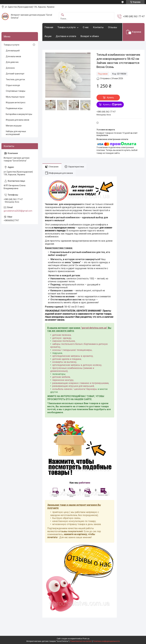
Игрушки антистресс (16, 102)
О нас (86, 27)
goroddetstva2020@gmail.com (18, 211)
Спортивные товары (16, 91)
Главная (49, 27)
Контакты (98, 27)
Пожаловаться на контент (81, 641)
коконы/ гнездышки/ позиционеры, (72, 350)
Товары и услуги (67, 27)
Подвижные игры (14, 108)
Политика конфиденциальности (106, 641)
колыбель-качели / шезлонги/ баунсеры (75, 389)
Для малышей (13, 51)
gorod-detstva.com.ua (94, 328)
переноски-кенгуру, (63, 380)
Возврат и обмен (90, 36)
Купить (110, 98)
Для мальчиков (13, 56)
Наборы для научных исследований (16, 133)
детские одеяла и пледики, (67, 359)
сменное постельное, (64, 341)
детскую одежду (62, 338)
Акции (48, 36)
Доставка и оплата (66, 36)
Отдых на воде (13, 85)
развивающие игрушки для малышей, (73, 386)
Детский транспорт (15, 74)
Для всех (10, 68)
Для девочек (12, 62)
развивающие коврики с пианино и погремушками (80, 383)
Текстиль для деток (15, 79)
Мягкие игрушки (14, 126)
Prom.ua (86, 639)
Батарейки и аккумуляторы (19, 114)
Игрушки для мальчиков (18, 120)
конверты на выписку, (65, 362)
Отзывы (113, 27)
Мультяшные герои (15, 97)
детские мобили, (61, 377)
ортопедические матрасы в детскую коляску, (77, 365)
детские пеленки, (62, 335)
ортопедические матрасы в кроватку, (73, 356)
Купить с (112, 105)
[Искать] (62, 15)
